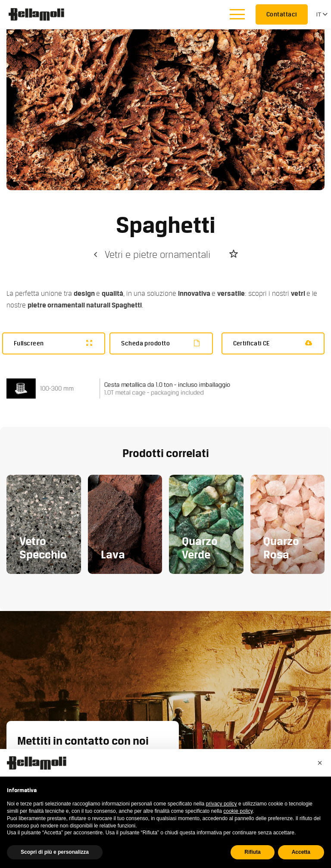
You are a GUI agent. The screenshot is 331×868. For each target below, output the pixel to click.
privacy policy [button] (222, 804)
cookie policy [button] (238, 811)
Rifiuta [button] (252, 852)
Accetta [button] (301, 852)
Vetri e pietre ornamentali (151, 255)
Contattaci (282, 14)
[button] (320, 763)
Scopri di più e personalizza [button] (55, 852)
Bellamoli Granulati (41, 14)
